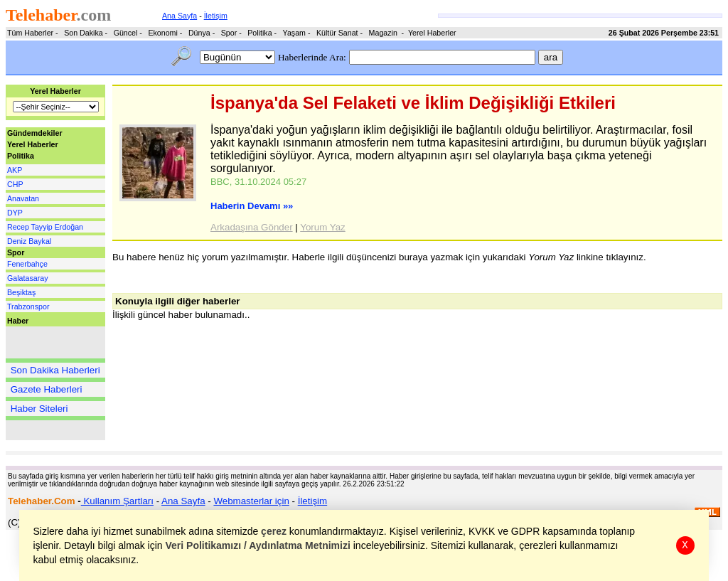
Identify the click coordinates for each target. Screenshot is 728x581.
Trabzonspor (28, 307)
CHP (15, 184)
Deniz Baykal (29, 241)
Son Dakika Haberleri (55, 370)
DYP (15, 213)
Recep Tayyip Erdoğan (45, 227)
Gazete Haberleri (47, 389)
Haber (18, 321)
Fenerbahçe (27, 264)
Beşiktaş (21, 292)
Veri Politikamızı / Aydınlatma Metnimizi (258, 545)
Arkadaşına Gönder (252, 227)
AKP (15, 170)
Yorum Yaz (322, 227)
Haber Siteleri (39, 409)
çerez (274, 531)
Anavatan (23, 198)
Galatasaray (27, 278)
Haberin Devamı (252, 206)
